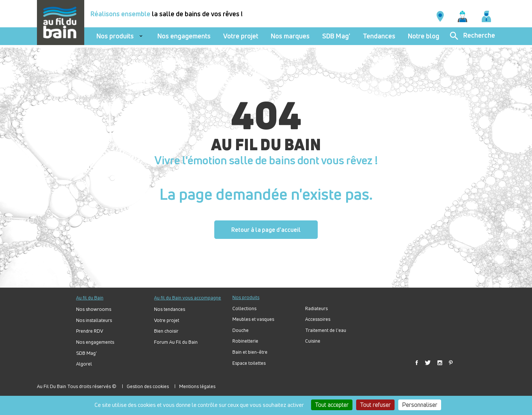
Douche (241, 330)
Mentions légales (197, 386)
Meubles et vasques (253, 319)
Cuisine (313, 341)
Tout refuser (375, 405)
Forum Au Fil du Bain (176, 342)
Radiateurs (316, 308)
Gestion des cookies (148, 386)
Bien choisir (166, 331)
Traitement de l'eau (326, 330)
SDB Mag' (336, 36)
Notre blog (424, 36)
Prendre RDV (90, 331)
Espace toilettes (249, 363)
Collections (244, 308)
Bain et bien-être (250, 352)
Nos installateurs (94, 320)
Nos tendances (170, 309)
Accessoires (318, 319)
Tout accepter (332, 405)
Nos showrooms (94, 309)
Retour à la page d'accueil (266, 230)
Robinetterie (245, 341)
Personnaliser (420, 405)
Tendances (379, 36)
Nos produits (115, 36)
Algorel (84, 364)
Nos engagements (184, 36)
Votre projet (241, 36)
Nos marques (290, 36)
